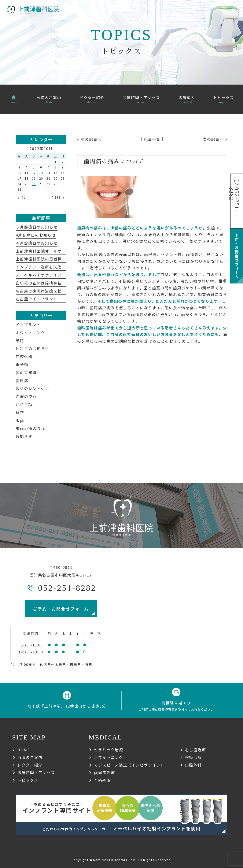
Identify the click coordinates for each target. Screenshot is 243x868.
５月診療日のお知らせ (37, 227)
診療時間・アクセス (36, 772)
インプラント (28, 324)
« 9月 (23, 197)
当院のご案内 (30, 757)
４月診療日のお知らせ (37, 243)
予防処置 (102, 780)
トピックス (28, 780)
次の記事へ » (215, 139)
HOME (24, 750)
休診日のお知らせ (32, 348)
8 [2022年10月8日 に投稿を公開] (56, 167)
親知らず (24, 436)
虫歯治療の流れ (30, 428)
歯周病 (22, 381)
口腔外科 (24, 356)
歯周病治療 (104, 772)
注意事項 (24, 404)
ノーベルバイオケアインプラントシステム (57, 275)
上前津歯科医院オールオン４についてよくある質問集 (66, 251)
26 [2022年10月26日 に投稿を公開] (34, 184)
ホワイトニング (30, 333)
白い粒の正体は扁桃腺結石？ (43, 283)
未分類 (22, 364)
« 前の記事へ (89, 139)
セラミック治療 (109, 750)
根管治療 (193, 757)
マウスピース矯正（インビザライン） (129, 765)
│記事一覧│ (152, 139)
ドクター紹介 (30, 765)
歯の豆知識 (26, 372)
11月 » (58, 197)
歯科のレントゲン (32, 388)
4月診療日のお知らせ (36, 235)
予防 (20, 341)
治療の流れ (26, 396)
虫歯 (20, 420)
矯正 (20, 412)
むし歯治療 (196, 750)
